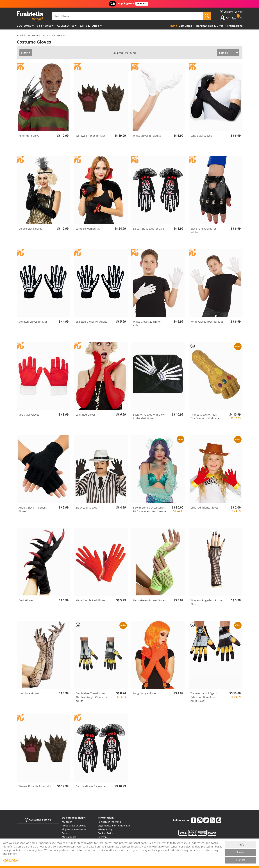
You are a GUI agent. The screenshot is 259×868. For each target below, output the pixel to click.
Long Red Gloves (86, 415)
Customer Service (38, 820)
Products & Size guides (74, 826)
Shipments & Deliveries (74, 829)
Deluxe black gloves (30, 229)
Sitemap (102, 837)
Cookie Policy (10, 860)
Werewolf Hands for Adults (35, 786)
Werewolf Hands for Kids (91, 136)
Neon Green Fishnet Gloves (149, 600)
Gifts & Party (89, 26)
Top (172, 26)
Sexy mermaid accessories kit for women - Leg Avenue (149, 509)
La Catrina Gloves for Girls (149, 229)
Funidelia (22, 35)
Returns (66, 833)
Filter (24, 53)
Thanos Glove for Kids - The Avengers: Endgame (205, 416)
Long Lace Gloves (29, 693)
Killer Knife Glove (29, 136)
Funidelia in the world (109, 822)
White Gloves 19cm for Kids (207, 322)
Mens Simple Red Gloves (91, 600)
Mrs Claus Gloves (29, 415)
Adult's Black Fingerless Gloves (33, 509)
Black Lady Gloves (86, 508)
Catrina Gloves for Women (91, 786)
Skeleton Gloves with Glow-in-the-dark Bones (149, 416)
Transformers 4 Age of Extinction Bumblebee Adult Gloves (204, 697)
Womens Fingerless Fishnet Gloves (207, 602)
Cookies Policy (105, 833)
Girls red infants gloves (204, 508)
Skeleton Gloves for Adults (91, 322)
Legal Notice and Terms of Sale (114, 826)
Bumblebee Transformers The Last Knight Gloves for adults (91, 697)
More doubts (69, 837)
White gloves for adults (147, 136)
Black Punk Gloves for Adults (203, 231)
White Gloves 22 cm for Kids (147, 323)
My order (67, 822)
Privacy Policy (105, 829)
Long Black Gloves (201, 136)
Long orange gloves (145, 693)
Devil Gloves (26, 600)
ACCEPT (241, 860)
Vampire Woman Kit (88, 229)
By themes (44, 26)
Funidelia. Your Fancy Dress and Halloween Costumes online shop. (30, 16)
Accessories (66, 26)
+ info (241, 845)
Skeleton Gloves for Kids (33, 322)
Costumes (24, 26)
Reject (241, 852)
